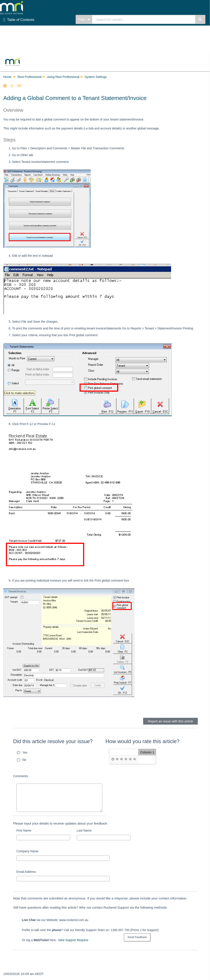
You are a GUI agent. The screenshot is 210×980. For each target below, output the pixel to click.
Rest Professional (30, 77)
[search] (144, 19)
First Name (24, 830)
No (24, 760)
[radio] (113, 759)
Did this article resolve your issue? (53, 741)
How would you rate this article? (143, 741)
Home (7, 77)
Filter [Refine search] (84, 19)
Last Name (84, 830)
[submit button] (137, 937)
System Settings (96, 77)
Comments (21, 776)
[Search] (200, 19)
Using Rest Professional (63, 77)
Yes (25, 753)
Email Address (26, 872)
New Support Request (73, 940)
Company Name (27, 851)
